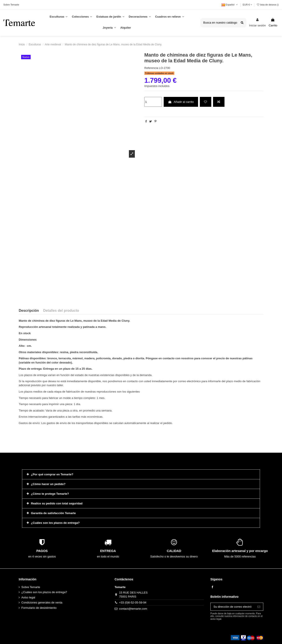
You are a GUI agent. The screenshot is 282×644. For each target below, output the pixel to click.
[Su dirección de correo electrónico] (233, 607)
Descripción (29, 311)
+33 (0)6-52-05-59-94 (133, 602)
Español (230, 5)
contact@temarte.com (133, 609)
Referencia (151, 68)
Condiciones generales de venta (42, 602)
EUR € (247, 5)
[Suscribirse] (259, 607)
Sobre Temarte (11, 5)
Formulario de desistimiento (39, 608)
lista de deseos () (268, 5)
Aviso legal (28, 597)
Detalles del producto (61, 311)
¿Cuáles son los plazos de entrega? (44, 592)
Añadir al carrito (181, 102)
